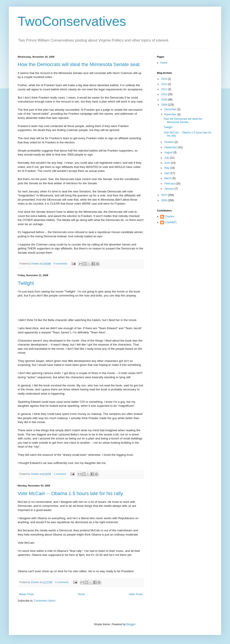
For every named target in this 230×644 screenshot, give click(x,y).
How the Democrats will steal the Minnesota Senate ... (183, 120)
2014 (165, 79)
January (169, 189)
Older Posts (136, 594)
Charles (169, 217)
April (167, 173)
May (167, 168)
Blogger (131, 624)
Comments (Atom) (45, 601)
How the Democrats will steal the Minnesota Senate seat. (79, 64)
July (167, 158)
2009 (165, 100)
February (170, 184)
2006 (165, 200)
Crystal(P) (171, 222)
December (171, 109)
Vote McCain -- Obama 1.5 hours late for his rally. (71, 493)
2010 (165, 94)
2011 (165, 89)
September (171, 147)
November (171, 114)
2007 (165, 195)
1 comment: (60, 474)
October (169, 142)
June (168, 163)
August (169, 152)
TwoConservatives (72, 21)
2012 (165, 84)
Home (81, 594)
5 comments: (61, 264)
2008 (165, 105)
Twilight (26, 283)
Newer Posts (26, 594)
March (168, 178)
